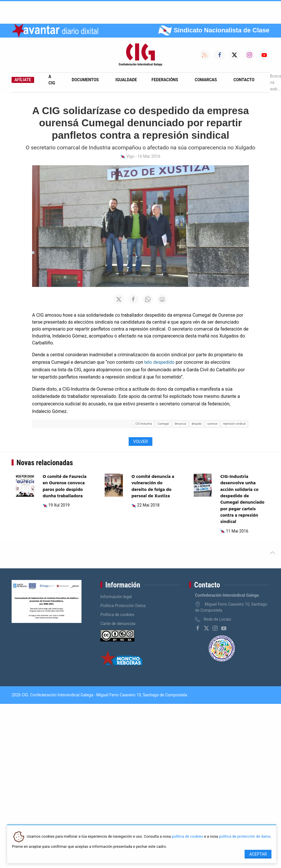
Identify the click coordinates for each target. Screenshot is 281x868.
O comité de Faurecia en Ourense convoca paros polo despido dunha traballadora (65, 486)
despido (197, 424)
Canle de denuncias (118, 624)
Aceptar (258, 854)
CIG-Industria (144, 424)
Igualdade (126, 80)
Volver (140, 442)
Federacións (165, 80)
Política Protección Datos (123, 606)
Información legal (116, 597)
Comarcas (206, 80)
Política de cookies (117, 615)
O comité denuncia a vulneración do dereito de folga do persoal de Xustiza (153, 486)
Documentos (85, 80)
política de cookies (187, 837)
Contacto (244, 80)
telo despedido (159, 362)
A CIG (52, 80)
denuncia (180, 424)
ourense (212, 424)
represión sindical (234, 424)
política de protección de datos (245, 837)
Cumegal (163, 424)
